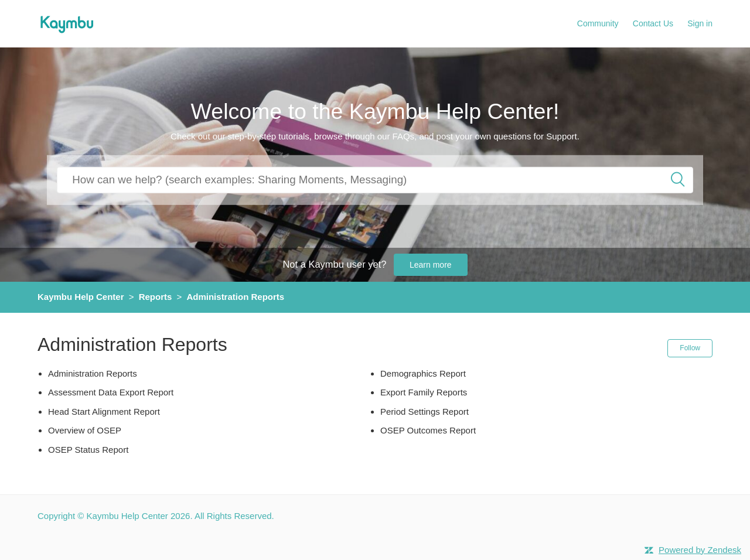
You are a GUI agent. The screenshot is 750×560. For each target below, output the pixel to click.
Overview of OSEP (85, 430)
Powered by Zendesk (700, 550)
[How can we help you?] (375, 180)
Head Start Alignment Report (104, 412)
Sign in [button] (700, 23)
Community (598, 23)
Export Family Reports (424, 392)
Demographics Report (423, 373)
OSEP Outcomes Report (428, 430)
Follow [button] (690, 348)
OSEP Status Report (88, 450)
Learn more (431, 265)
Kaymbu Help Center (81, 297)
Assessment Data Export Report (111, 392)
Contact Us (653, 23)
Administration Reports (235, 297)
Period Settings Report (425, 412)
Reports (156, 297)
